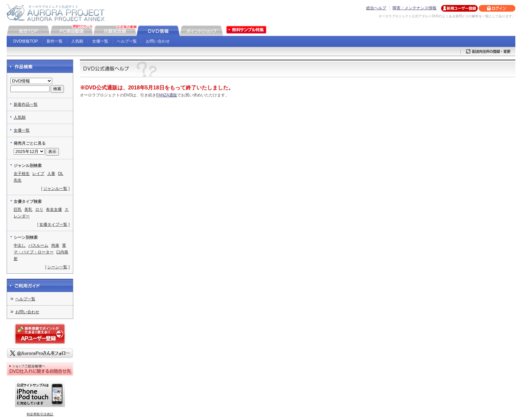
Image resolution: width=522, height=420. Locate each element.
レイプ (38, 174)
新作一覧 (55, 41)
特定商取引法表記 (40, 414)
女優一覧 (100, 41)
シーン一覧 (57, 267)
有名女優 (54, 210)
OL (61, 174)
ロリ (39, 210)
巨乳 (18, 210)
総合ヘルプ (376, 8)
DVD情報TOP (26, 41)
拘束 (55, 245)
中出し (20, 245)
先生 (18, 180)
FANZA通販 (167, 95)
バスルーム (38, 245)
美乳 (28, 210)
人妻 (51, 174)
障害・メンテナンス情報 (414, 8)
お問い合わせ (158, 41)
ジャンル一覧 (55, 189)
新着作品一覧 (26, 104)
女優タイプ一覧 (53, 224)
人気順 (77, 41)
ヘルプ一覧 (127, 41)
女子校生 (22, 174)
